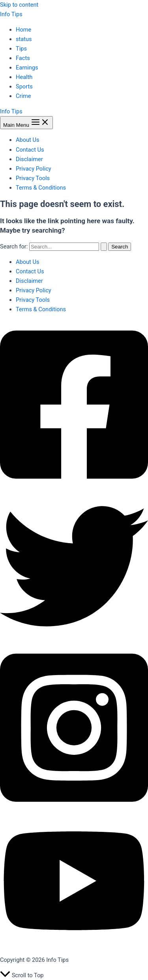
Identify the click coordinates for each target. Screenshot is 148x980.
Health (24, 77)
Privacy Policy (34, 169)
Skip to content (19, 5)
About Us (27, 140)
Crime (23, 96)
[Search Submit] (104, 247)
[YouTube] (74, 945)
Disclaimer (29, 159)
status (24, 39)
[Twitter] (74, 638)
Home (23, 30)
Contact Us (30, 150)
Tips (21, 49)
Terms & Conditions (41, 188)
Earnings (27, 68)
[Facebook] (74, 487)
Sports (24, 87)
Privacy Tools (33, 178)
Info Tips (11, 14)
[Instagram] (74, 810)
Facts (23, 58)
